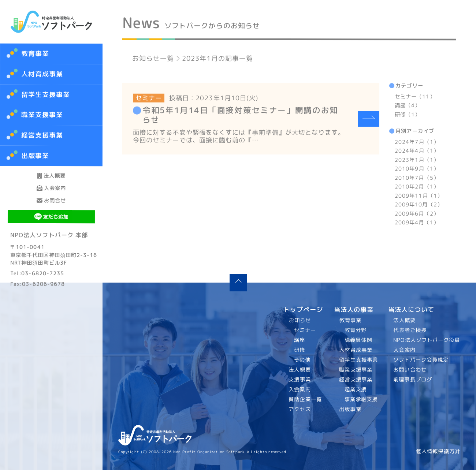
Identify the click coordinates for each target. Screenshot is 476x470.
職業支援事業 (356, 370)
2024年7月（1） (417, 142)
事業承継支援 (361, 399)
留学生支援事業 (358, 360)
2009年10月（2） (419, 205)
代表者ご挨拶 (410, 330)
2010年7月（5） (417, 178)
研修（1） (408, 115)
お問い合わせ (410, 370)
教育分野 (355, 330)
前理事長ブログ (413, 380)
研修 (300, 350)
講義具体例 (358, 340)
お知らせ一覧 (153, 58)
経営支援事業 (356, 380)
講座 (300, 340)
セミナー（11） (415, 97)
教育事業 (35, 54)
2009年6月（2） (417, 213)
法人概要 (51, 182)
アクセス (300, 409)
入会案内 (51, 208)
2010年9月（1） (417, 169)
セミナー (305, 330)
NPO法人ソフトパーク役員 (427, 340)
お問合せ (51, 233)
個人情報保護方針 (438, 451)
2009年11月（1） (419, 195)
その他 (302, 360)
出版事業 (350, 409)
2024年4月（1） (417, 151)
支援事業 (300, 380)
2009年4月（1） (417, 223)
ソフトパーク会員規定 (421, 360)
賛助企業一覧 (306, 399)
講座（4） (408, 105)
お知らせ (300, 320)
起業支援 (355, 389)
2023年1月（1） (417, 160)
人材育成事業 (42, 74)
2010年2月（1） (417, 187)
